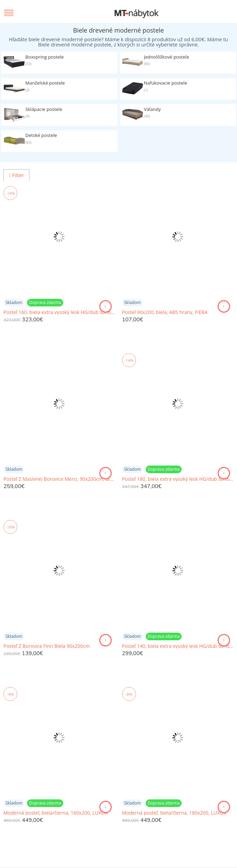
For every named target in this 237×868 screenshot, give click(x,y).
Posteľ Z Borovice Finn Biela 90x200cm (47, 646)
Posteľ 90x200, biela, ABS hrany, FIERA (165, 312)
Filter (16, 175)
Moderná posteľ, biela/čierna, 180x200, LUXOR (174, 813)
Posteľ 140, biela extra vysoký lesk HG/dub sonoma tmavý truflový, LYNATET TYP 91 (178, 646)
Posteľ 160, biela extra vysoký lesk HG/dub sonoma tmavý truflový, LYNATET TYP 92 (59, 312)
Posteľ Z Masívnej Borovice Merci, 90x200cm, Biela (59, 479)
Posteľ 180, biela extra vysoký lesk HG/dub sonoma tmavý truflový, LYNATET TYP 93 (178, 479)
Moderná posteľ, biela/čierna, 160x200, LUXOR (56, 813)
